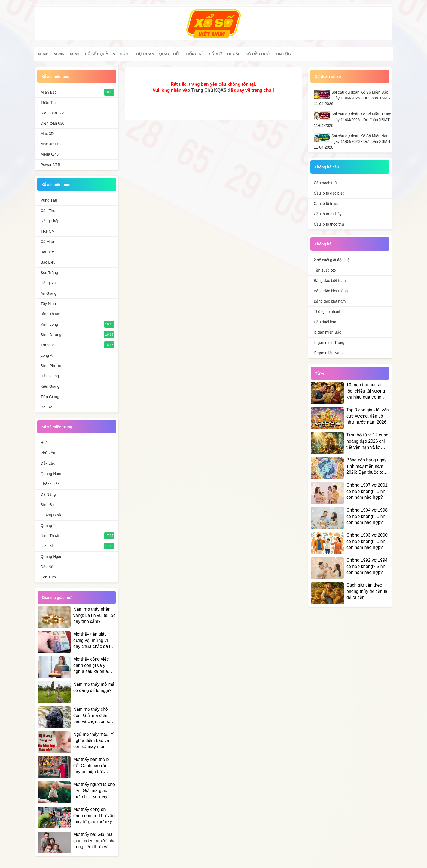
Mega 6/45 (50, 154)
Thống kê (194, 54)
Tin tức (283, 54)
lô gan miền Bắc (327, 332)
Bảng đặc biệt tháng (331, 291)
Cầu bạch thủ (325, 183)
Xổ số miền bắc (55, 76)
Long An (48, 355)
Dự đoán (145, 54)
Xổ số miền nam (56, 184)
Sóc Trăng (49, 273)
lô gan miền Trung (329, 343)
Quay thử (169, 54)
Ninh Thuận (50, 536)
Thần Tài (48, 103)
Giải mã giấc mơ (57, 598)
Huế (44, 443)
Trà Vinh (48, 345)
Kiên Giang (50, 386)
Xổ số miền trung (57, 427)
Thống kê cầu (327, 167)
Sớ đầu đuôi (258, 54)
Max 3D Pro (51, 144)
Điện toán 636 (52, 123)
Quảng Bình (51, 515)
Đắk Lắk (48, 463)
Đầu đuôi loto (325, 322)
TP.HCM (48, 231)
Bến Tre (47, 252)
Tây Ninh (48, 304)
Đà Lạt (46, 407)
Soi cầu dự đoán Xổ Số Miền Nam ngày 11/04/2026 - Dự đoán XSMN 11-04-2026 (352, 141)
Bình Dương (51, 335)
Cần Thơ (48, 211)
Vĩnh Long (49, 324)
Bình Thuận (50, 314)
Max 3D (47, 134)
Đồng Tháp (50, 221)
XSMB (43, 54)
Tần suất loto (325, 270)
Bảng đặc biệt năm (330, 301)
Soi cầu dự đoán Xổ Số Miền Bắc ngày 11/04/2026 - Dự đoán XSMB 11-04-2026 (352, 98)
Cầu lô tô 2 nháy (328, 214)
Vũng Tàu (49, 200)
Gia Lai (47, 546)
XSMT (75, 54)
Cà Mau (47, 242)
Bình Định (49, 505)
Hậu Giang (50, 376)
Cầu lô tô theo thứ (329, 224)
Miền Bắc (49, 92)
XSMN (59, 54)
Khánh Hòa (50, 484)
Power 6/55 (50, 165)
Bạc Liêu (48, 262)
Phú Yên (48, 453)
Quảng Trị (49, 525)
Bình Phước (51, 366)
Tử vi (320, 373)
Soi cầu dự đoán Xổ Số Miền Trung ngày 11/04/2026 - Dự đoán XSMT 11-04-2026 (352, 120)
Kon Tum (48, 577)
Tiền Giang (50, 397)
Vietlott (122, 54)
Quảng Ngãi (51, 556)
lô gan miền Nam (328, 353)
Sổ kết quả (97, 54)
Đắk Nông (49, 567)
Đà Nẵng (48, 494)
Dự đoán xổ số (328, 76)
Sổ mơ (215, 54)
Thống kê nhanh (327, 312)
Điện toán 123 (52, 113)
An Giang (48, 293)
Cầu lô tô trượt (326, 204)
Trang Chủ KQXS (209, 90)
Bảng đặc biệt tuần (330, 281)
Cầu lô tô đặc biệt (329, 193)
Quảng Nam (51, 474)
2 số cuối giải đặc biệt (332, 260)
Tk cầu (234, 54)
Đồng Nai (49, 283)
